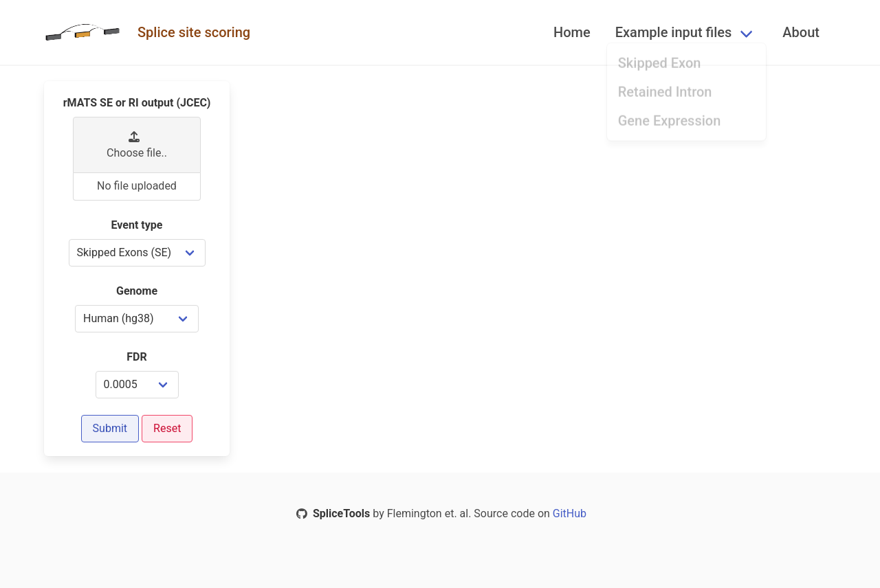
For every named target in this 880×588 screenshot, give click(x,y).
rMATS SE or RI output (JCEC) (137, 103)
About (801, 32)
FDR (136, 357)
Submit (110, 428)
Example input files (674, 32)
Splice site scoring (194, 32)
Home (572, 32)
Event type (137, 225)
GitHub (568, 513)
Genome (137, 291)
